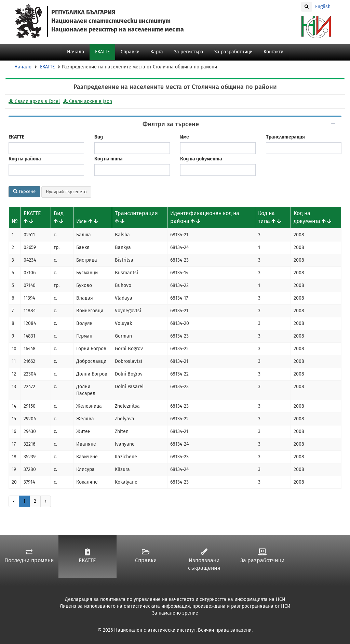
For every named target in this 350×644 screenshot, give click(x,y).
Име (185, 137)
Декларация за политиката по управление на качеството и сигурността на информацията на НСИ (175, 599)
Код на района (25, 159)
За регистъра (189, 52)
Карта (157, 52)
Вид (99, 137)
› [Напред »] (46, 501)
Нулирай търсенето (66, 192)
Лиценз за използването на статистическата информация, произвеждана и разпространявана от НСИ (175, 606)
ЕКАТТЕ (102, 52)
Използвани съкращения (204, 560)
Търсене (24, 191)
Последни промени (29, 556)
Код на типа (109, 159)
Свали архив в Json (87, 101)
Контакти (273, 52)
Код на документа (201, 159)
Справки (130, 52)
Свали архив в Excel (34, 101)
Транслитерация (285, 137)
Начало (76, 52)
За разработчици (233, 52)
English (323, 7)
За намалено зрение (175, 613)
